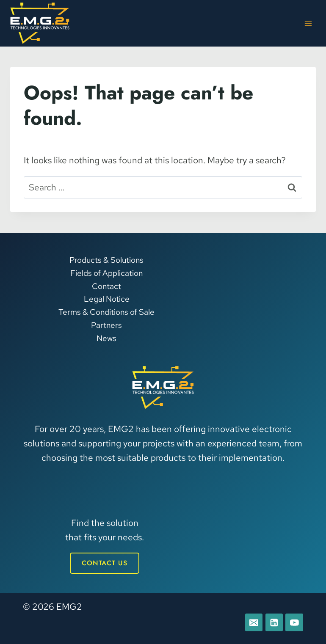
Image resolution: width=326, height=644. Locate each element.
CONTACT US (105, 563)
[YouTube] (294, 622)
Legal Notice (107, 299)
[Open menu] (308, 23)
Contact (106, 286)
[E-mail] (253, 622)
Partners (106, 325)
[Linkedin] (274, 622)
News (106, 338)
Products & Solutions (106, 260)
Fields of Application (106, 273)
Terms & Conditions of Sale (106, 312)
